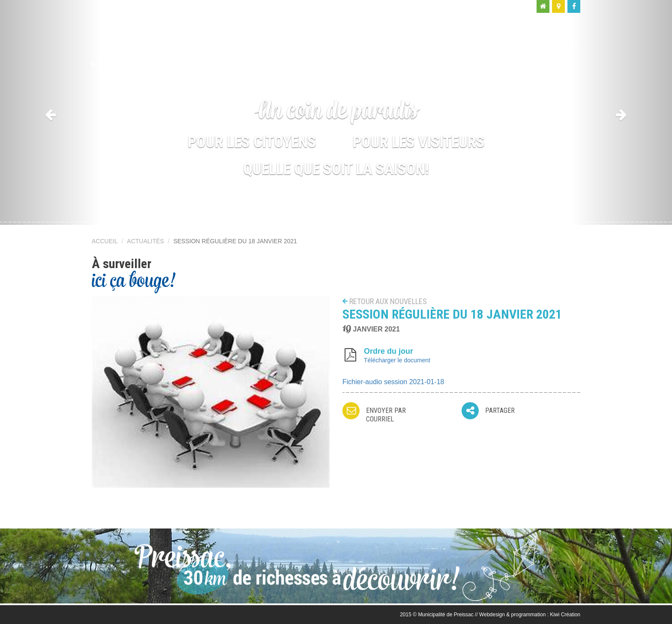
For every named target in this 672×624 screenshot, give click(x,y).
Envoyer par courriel (386, 415)
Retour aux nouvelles (388, 301)
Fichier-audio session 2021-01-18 (393, 382)
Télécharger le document (397, 360)
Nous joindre (554, 46)
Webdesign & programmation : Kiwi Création (530, 615)
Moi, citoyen (408, 46)
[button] (50, 112)
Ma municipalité (329, 46)
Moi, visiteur (480, 46)
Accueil (105, 241)
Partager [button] (500, 411)
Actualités (145, 241)
